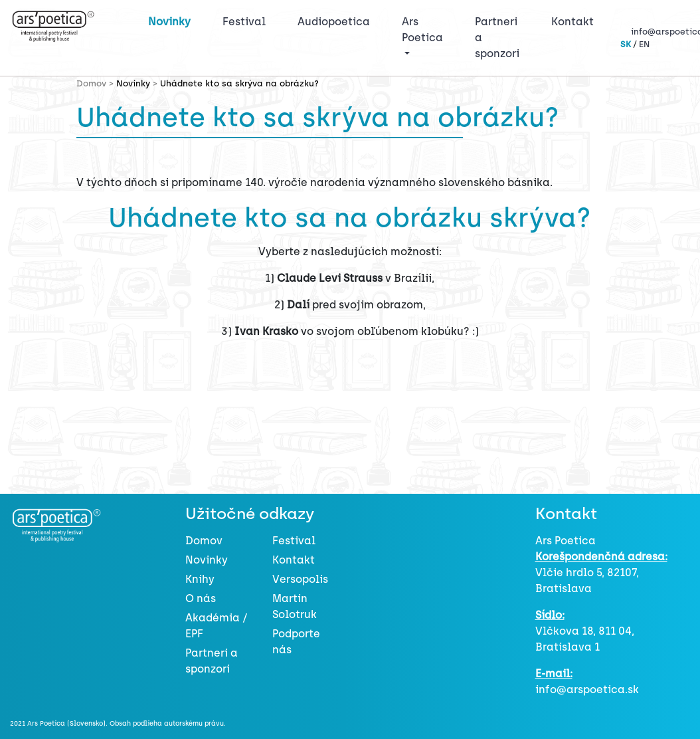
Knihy (200, 579)
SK (626, 44)
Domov (204, 541)
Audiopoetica (334, 22)
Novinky (169, 22)
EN (644, 44)
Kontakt (572, 22)
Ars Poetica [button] (422, 30)
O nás (201, 598)
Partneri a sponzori (497, 38)
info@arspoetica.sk (587, 689)
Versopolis (300, 579)
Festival (247, 21)
